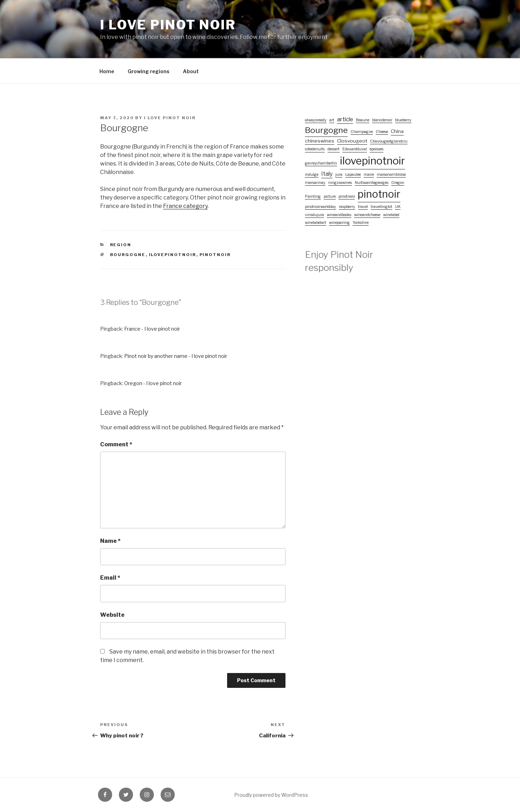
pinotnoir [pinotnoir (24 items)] (379, 194)
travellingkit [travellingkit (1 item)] (382, 207)
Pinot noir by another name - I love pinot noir (176, 356)
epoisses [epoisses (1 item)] (377, 149)
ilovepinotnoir (173, 255)
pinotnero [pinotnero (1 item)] (347, 196)
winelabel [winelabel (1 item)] (391, 215)
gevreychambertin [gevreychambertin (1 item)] (321, 163)
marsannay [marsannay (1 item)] (315, 183)
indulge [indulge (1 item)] (312, 175)
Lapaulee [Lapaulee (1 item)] (353, 175)
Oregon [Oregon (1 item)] (398, 183)
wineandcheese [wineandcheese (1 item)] (367, 215)
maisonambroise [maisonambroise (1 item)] (391, 175)
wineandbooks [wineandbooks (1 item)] (339, 215)
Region (121, 245)
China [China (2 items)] (397, 131)
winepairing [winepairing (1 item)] (339, 223)
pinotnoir (215, 255)
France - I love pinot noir (152, 329)
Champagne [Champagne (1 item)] (362, 132)
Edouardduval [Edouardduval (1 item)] (355, 149)
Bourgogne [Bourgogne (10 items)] (326, 130)
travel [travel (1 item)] (363, 207)
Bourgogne (128, 255)
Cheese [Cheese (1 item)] (382, 132)
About (191, 71)
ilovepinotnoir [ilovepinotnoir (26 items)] (372, 161)
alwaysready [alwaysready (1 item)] (316, 120)
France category (185, 206)
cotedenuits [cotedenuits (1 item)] (315, 149)
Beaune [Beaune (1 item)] (363, 120)
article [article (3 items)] (345, 119)
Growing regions (149, 71)
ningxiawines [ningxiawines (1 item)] (340, 183)
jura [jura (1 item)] (339, 175)
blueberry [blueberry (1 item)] (403, 120)
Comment (116, 444)
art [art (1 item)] (332, 120)
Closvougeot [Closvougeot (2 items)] (352, 141)
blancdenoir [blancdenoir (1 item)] (382, 120)
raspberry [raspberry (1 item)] (347, 207)
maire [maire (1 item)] (369, 175)
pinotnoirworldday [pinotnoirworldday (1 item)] (320, 207)
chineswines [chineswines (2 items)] (320, 141)
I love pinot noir (168, 25)
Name (110, 541)
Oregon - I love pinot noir (153, 383)
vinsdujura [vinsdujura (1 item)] (314, 215)
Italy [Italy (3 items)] (327, 174)
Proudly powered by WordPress (271, 795)
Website (112, 615)
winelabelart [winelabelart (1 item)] (316, 223)
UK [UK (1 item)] (398, 207)
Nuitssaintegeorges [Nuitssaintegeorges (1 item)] (372, 183)
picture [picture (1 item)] (330, 196)
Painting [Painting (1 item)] (313, 196)
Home (107, 71)
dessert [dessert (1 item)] (334, 149)
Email (110, 578)
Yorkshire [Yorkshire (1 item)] (361, 223)
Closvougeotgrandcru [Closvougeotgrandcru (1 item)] (389, 141)
